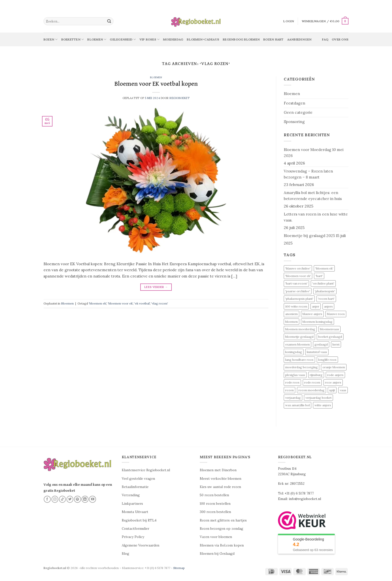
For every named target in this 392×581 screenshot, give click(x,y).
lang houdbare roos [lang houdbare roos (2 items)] (299, 360)
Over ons (340, 39)
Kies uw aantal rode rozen (220, 487)
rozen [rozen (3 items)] (289, 390)
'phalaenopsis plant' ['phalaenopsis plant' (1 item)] (299, 299)
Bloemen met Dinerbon (218, 470)
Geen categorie (298, 112)
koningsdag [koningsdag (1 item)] (294, 352)
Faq (325, 39)
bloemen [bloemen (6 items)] (291, 322)
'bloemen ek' (97, 303)
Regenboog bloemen (241, 39)
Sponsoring (294, 122)
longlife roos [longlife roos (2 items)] (327, 360)
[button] (289, 21)
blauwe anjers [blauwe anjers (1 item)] (312, 314)
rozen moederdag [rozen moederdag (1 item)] (311, 390)
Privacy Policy (133, 537)
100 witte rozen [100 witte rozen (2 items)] (296, 306)
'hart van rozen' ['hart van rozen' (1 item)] (296, 283)
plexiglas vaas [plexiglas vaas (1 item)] (295, 375)
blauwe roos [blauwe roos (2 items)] (336, 314)
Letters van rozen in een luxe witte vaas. (316, 217)
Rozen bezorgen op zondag (221, 529)
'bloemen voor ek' (120, 303)
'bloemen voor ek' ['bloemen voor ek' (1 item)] (298, 276)
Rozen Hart (273, 39)
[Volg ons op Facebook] (47, 499)
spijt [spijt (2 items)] (332, 390)
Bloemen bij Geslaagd (217, 554)
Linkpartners (132, 504)
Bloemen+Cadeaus (203, 39)
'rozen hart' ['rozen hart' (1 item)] (326, 299)
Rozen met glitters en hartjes (223, 520)
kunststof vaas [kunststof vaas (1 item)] (317, 352)
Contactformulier (135, 529)
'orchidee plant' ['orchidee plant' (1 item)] (323, 283)
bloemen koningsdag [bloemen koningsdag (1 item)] (317, 322)
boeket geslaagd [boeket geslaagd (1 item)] (330, 337)
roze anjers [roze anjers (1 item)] (333, 382)
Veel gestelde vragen (138, 479)
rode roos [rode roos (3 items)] (292, 382)
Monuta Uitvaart (135, 512)
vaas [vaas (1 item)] (343, 390)
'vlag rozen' (160, 303)
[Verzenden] (109, 21)
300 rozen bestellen (215, 512)
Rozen (51, 39)
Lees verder (156, 287)
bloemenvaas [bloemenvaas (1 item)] (329, 329)
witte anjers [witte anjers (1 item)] (323, 405)
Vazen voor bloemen (216, 537)
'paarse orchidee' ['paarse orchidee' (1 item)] (298, 291)
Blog (125, 554)
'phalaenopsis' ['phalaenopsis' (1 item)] (325, 291)
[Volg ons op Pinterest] (77, 499)
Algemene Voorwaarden (140, 545)
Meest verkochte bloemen (220, 479)
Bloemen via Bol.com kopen (222, 545)
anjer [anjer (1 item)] (316, 306)
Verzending (131, 495)
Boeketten (73, 39)
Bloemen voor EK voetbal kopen (156, 84)
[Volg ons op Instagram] (55, 499)
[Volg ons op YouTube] (92, 499)
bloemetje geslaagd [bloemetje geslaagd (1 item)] (299, 337)
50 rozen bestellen (214, 495)
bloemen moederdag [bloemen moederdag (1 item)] (300, 329)
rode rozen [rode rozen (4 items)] (312, 382)
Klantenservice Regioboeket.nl (146, 470)
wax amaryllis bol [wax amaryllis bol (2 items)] (297, 405)
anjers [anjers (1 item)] (328, 306)
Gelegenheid (123, 39)
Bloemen (97, 39)
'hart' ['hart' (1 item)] (319, 276)
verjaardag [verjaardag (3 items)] (293, 398)
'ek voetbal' (142, 303)
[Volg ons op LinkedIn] (85, 499)
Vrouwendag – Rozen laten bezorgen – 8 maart (308, 174)
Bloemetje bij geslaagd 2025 (309, 236)
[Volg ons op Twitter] (70, 499)
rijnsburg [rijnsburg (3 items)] (316, 375)
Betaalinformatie (135, 487)
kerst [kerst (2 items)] (336, 344)
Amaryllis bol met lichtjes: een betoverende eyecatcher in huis (313, 196)
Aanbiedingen (299, 39)
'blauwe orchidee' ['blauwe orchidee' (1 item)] (298, 268)
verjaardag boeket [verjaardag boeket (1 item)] (318, 398)
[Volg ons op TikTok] (62, 499)
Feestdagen (294, 103)
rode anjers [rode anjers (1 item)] (335, 375)
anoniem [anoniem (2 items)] (291, 314)
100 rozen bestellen (215, 504)
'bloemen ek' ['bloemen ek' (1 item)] (324, 268)
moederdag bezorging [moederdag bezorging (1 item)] (301, 367)
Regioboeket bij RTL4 (139, 520)
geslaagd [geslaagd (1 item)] (321, 344)
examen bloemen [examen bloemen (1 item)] (297, 344)
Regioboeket (179, 98)
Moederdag (173, 39)
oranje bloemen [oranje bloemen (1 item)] (334, 367)
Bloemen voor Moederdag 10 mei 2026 (314, 153)
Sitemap (179, 568)
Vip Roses (150, 39)
